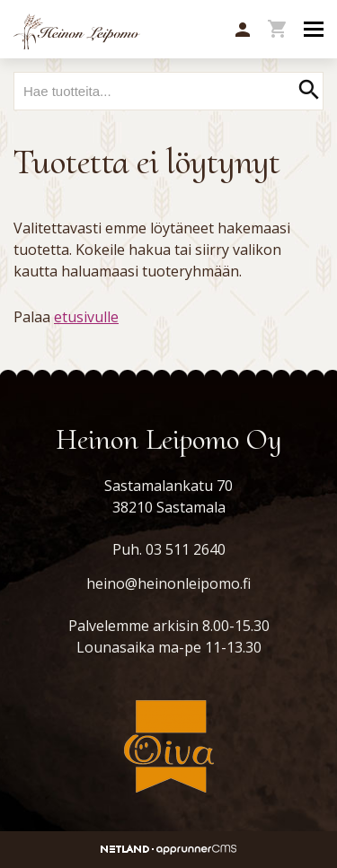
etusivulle (86, 317)
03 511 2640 (186, 549)
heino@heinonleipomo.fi (168, 583)
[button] (243, 31)
